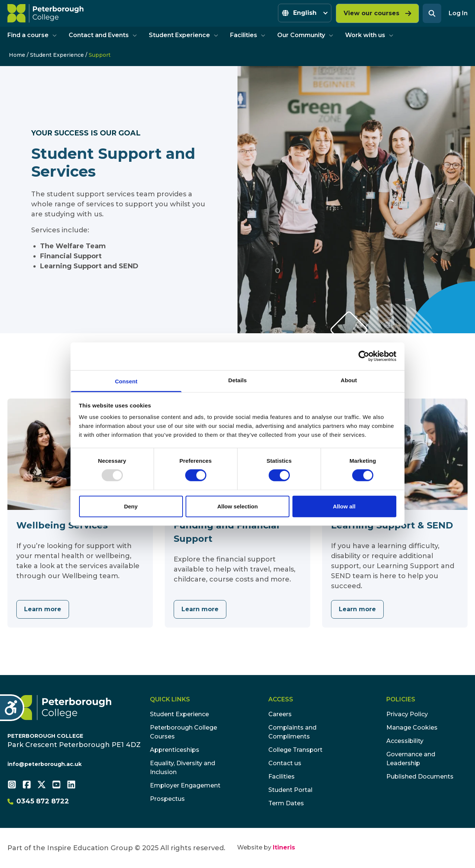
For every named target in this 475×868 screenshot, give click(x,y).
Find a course (32, 35)
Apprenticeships (175, 750)
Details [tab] (237, 380)
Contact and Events (103, 35)
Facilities (248, 35)
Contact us (285, 763)
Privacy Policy (407, 714)
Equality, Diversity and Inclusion (183, 768)
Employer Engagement (185, 785)
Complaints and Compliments (292, 732)
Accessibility (405, 741)
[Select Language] (305, 13)
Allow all (344, 506)
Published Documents (420, 777)
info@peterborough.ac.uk (45, 764)
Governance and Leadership (411, 759)
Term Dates (286, 803)
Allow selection (237, 506)
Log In (458, 13)
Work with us (369, 35)
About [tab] (349, 380)
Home (17, 55)
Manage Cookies (412, 728)
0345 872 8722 (38, 801)
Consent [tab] (126, 381)
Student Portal (290, 790)
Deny (131, 506)
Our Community (305, 35)
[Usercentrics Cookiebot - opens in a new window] (364, 356)
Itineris (284, 847)
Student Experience (184, 35)
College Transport (295, 750)
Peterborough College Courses (184, 732)
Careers (280, 714)
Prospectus (167, 799)
